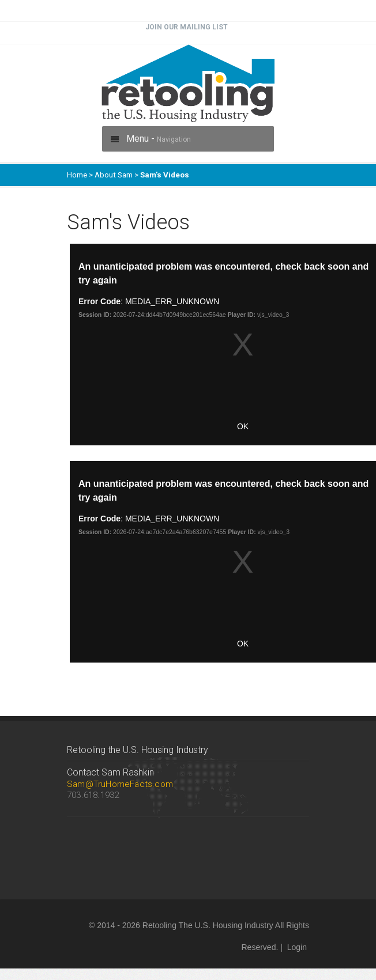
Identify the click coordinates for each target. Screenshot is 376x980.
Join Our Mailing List (187, 27)
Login (297, 947)
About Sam (114, 175)
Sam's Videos (165, 175)
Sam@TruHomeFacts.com (120, 784)
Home (77, 175)
